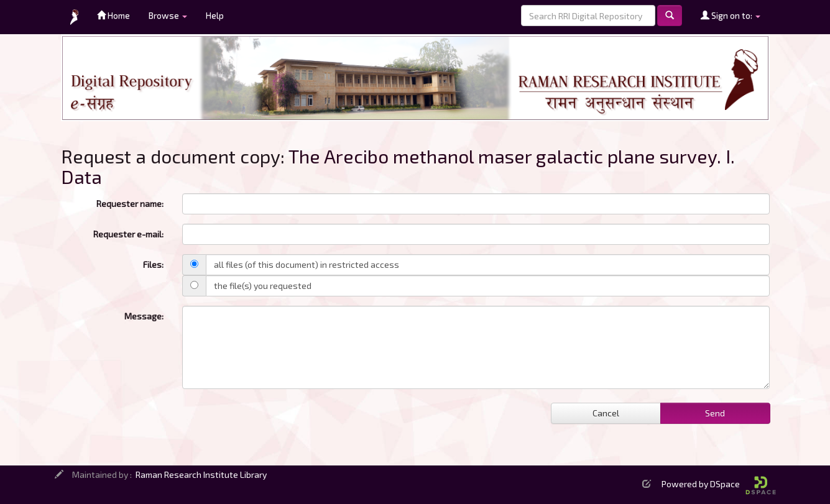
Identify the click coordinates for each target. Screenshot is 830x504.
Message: (144, 316)
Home (113, 15)
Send (715, 413)
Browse (168, 15)
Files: (153, 264)
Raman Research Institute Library (201, 474)
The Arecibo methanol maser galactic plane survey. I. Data (398, 166)
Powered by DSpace (719, 484)
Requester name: (130, 204)
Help (215, 15)
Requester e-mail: (128, 234)
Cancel (606, 413)
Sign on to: (731, 15)
